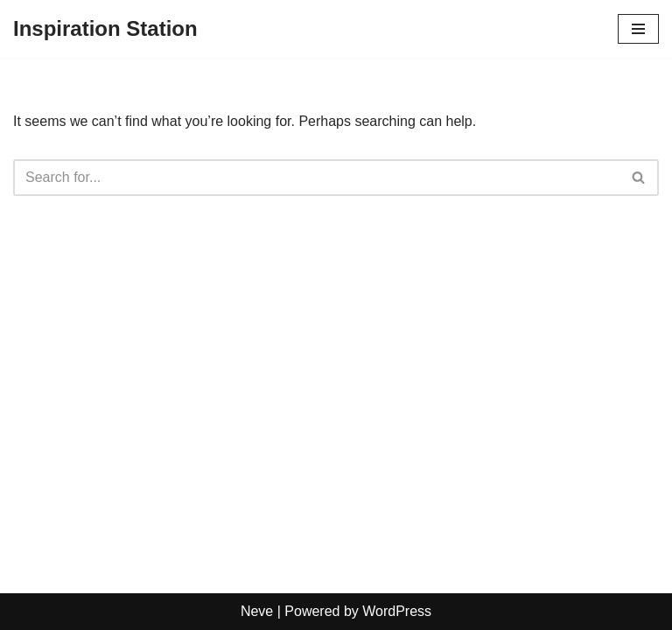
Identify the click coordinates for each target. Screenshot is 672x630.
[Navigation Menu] (638, 29)
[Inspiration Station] (105, 29)
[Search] (316, 178)
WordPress (397, 611)
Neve (257, 611)
